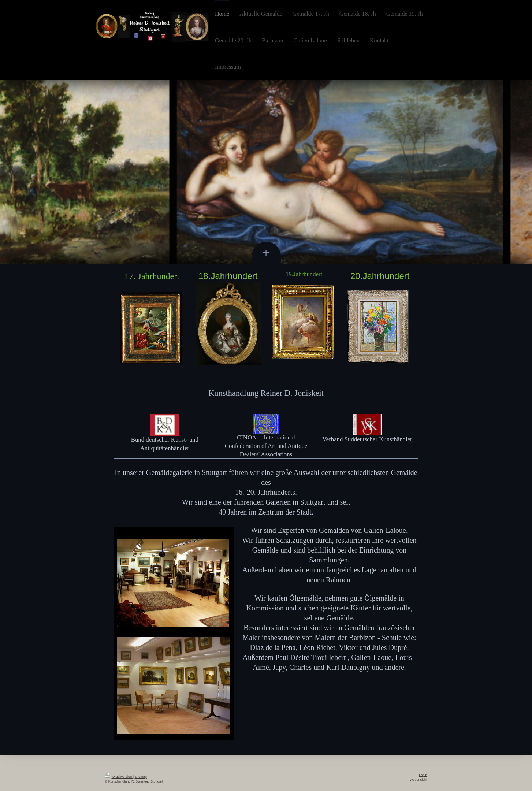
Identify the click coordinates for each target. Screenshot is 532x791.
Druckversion (119, 777)
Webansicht (418, 780)
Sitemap (141, 777)
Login (423, 775)
